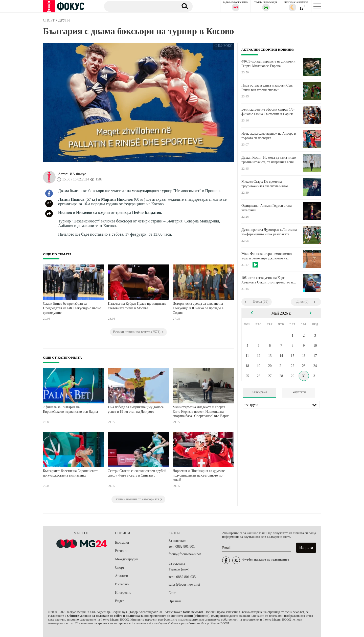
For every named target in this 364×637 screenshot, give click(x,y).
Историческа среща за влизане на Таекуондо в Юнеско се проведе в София (198, 308)
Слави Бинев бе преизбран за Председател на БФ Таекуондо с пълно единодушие (72, 308)
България (122, 542)
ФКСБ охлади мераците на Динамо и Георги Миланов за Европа (268, 64)
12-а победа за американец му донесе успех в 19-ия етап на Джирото (136, 409)
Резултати (299, 392)
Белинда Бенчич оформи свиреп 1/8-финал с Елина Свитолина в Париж (268, 112)
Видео (120, 601)
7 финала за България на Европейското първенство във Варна (70, 409)
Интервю (122, 584)
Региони (121, 551)
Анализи (121, 576)
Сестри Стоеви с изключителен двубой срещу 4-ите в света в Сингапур (137, 473)
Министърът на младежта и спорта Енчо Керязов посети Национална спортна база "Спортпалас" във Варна (201, 412)
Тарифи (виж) (179, 569)
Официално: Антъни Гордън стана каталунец (267, 208)
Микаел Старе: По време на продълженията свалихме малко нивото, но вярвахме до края (265, 184)
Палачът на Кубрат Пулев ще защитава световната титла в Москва (137, 306)
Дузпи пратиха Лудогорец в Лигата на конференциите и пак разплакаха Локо (269, 232)
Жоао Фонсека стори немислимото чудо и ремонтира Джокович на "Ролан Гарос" (267, 256)
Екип (172, 593)
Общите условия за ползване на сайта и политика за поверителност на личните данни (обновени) (138, 616)
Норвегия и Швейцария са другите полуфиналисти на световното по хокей (199, 475)
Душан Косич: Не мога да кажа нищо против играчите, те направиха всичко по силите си (269, 160)
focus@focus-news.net (185, 554)
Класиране (259, 392)
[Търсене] (139, 6)
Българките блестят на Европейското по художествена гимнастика (71, 473)
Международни (127, 559)
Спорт (120, 568)
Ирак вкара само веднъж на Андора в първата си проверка (269, 136)
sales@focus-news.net (184, 584)
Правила (175, 601)
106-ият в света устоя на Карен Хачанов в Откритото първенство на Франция (268, 280)
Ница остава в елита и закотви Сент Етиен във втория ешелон (267, 88)
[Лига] (281, 405)
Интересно (123, 593)
